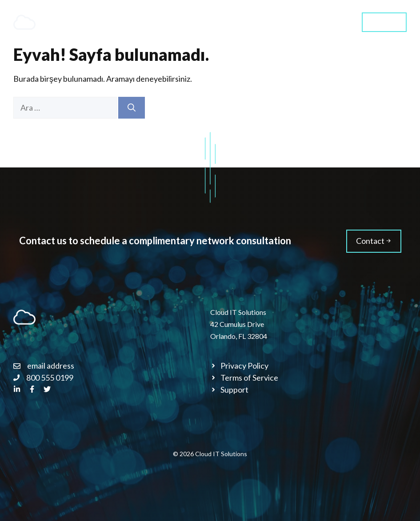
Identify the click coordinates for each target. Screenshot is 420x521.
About (252, 22)
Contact (384, 22)
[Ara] (132, 108)
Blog (291, 22)
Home (149, 22)
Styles (330, 22)
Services (206, 22)
